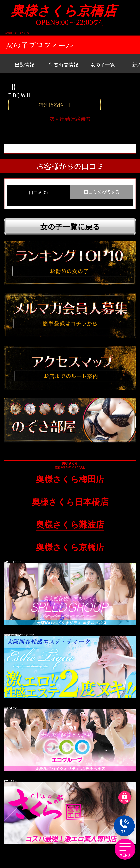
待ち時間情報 (64, 65)
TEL (124, 826)
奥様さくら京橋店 (70, 11)
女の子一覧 (24, 33)
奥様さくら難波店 (70, 525)
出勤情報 (24, 65)
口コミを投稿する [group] (102, 192)
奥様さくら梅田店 (70, 479)
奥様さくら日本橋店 (70, 502)
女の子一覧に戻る (70, 227)
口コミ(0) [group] (38, 192)
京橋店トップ (11, 33)
